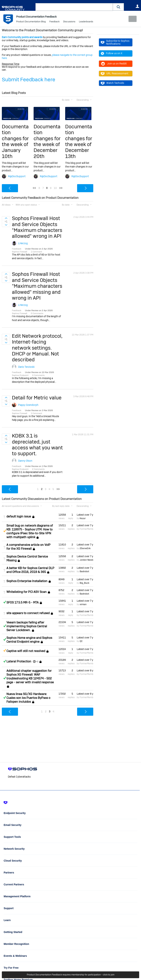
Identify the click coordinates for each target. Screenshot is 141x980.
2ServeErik (85, 548)
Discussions (69, 22)
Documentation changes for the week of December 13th (79, 141)
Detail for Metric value (37, 398)
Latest (85, 515)
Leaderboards (86, 22)
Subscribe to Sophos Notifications (115, 42)
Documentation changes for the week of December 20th (47, 141)
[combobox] (74, 7)
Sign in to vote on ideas (6, 218)
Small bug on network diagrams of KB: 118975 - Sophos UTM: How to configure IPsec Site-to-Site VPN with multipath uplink (30, 531)
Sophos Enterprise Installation (27, 581)
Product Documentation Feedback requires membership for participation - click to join (71, 975)
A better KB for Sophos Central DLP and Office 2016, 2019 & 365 (30, 570)
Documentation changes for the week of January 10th (15, 141)
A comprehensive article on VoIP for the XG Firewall (28, 547)
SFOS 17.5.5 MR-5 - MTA (22, 602)
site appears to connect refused (28, 613)
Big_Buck (84, 583)
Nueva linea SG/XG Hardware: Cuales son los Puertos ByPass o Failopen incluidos (28, 698)
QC (81, 641)
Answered (5, 602)
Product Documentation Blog (31, 22)
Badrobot (84, 571)
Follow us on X (112, 53)
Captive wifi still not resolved (26, 651)
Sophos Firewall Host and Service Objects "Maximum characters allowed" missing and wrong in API (37, 286)
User (137, 6)
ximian (83, 604)
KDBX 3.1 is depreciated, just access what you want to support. (37, 445)
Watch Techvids (112, 83)
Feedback (54, 22)
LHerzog (23, 243)
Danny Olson (25, 461)
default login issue (19, 516)
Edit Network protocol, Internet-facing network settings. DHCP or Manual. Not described (37, 348)
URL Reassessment (115, 73)
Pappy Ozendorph (28, 405)
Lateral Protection (19, 661)
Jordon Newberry (88, 560)
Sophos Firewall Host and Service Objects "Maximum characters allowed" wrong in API (37, 227)
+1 (37, 662)
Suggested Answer (5, 531)
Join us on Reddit (114, 64)
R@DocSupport (17, 176)
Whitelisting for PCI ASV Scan (27, 592)
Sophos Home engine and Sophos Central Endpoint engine (29, 640)
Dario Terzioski (26, 367)
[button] (118, 7)
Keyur (83, 518)
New (131, 19)
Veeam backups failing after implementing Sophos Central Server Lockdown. (27, 626)
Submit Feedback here (29, 80)
